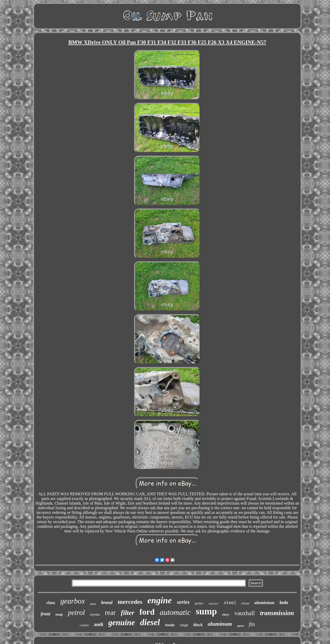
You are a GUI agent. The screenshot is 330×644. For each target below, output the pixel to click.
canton (84, 625)
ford (147, 612)
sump (206, 611)
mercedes (130, 602)
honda (170, 625)
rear (110, 613)
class (51, 603)
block (198, 625)
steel (230, 603)
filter (128, 613)
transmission (277, 613)
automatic (175, 612)
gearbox (73, 601)
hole (284, 602)
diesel (150, 622)
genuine (122, 622)
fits (252, 624)
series (183, 602)
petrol (76, 612)
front (46, 614)
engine (160, 600)
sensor (213, 604)
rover (93, 604)
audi (98, 624)
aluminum (220, 624)
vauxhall (245, 613)
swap (59, 614)
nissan (245, 603)
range (184, 625)
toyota (95, 614)
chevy (226, 615)
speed (240, 626)
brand (107, 603)
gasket (199, 603)
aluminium (264, 603)
